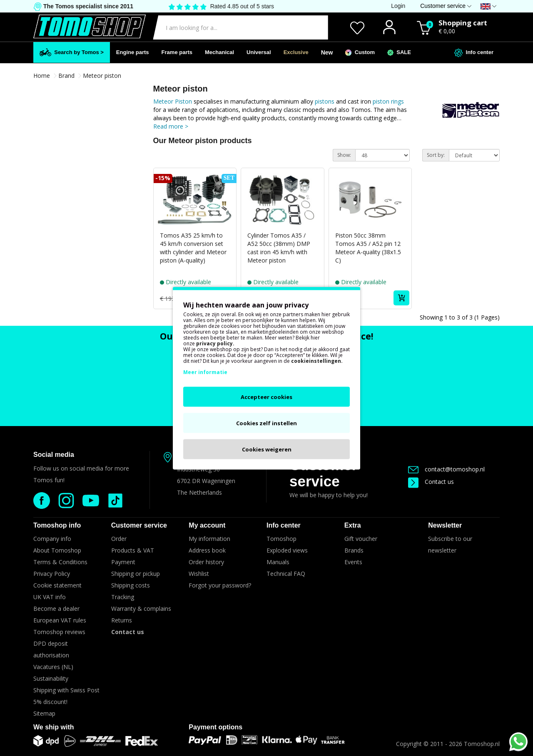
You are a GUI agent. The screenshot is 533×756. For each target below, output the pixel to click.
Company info (52, 539)
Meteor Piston (173, 101)
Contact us (431, 482)
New (327, 52)
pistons (325, 101)
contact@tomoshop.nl (446, 469)
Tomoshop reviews (59, 632)
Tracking (123, 597)
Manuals (278, 562)
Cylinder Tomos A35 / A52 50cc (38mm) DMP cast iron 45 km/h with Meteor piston (279, 248)
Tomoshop (281, 539)
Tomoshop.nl (482, 744)
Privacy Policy (52, 574)
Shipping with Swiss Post (66, 690)
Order (119, 539)
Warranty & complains (141, 609)
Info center (474, 53)
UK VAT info (50, 597)
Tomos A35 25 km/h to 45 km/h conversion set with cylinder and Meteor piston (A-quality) (193, 248)
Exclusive (296, 52)
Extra (353, 525)
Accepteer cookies (266, 397)
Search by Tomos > (72, 52)
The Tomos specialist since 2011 (87, 6)
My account (207, 525)
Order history (206, 562)
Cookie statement (57, 585)
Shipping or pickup (136, 574)
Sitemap (44, 713)
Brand (66, 76)
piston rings (388, 101)
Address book (207, 550)
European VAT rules (60, 620)
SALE (399, 52)
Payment (123, 562)
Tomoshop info (57, 525)
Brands (354, 550)
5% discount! (50, 702)
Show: (344, 155)
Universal (259, 52)
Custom (360, 52)
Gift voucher (361, 539)
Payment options (215, 727)
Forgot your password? (220, 585)
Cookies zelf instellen (266, 423)
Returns (122, 620)
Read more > (171, 126)
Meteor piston (102, 76)
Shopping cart (463, 23)
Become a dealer (56, 609)
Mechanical (219, 52)
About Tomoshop (57, 550)
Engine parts (133, 52)
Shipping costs (131, 585)
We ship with (54, 727)
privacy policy (214, 343)
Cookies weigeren (267, 449)
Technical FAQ (286, 574)
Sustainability (51, 678)
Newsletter (445, 525)
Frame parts (177, 52)
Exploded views (287, 550)
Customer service (323, 473)
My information (209, 539)
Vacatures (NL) (53, 667)
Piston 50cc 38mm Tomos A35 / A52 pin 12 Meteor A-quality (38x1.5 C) (368, 248)
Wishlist (199, 574)
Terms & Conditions (60, 562)
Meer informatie (205, 372)
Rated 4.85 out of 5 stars (242, 6)
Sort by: (436, 155)
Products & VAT (133, 550)
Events (353, 562)
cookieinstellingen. (317, 361)
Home (42, 76)
